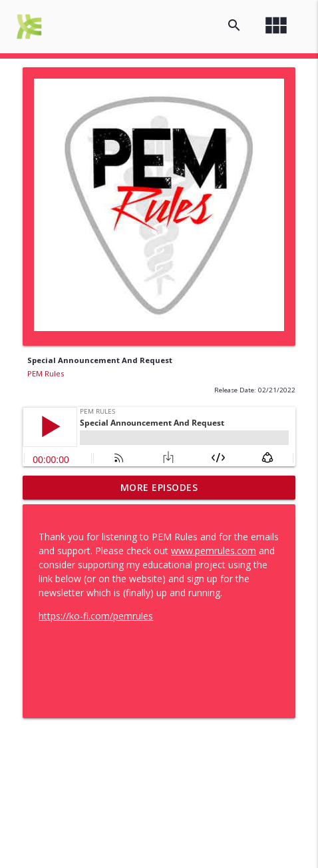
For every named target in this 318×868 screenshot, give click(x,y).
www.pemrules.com (214, 551)
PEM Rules (46, 373)
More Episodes (159, 487)
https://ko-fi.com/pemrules (96, 616)
